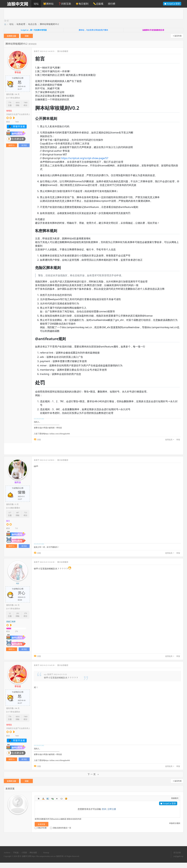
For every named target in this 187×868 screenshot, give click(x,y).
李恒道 (18, 72)
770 (10, 103)
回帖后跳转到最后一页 (61, 828)
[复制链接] (32, 44)
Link (52, 799)
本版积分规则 (175, 823)
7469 (25, 103)
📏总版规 (98, 4)
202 (18, 613)
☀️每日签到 (82, 4)
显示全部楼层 (63, 51)
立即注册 (112, 809)
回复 (39, 440)
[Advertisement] (95, 14)
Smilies (66, 799)
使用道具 (169, 440)
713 (25, 513)
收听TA (12, 145)
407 (18, 513)
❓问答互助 (65, 4)
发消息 (24, 145)
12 (10, 613)
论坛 (36, 4)
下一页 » (94, 774)
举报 (178, 440)
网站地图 (33, 853)
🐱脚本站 (48, 4)
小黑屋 (24, 853)
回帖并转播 (41, 828)
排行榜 (112, 4)
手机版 (16, 853)
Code (62, 799)
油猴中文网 (5, 24)
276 (25, 613)
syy (18, 583)
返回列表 (178, 36)
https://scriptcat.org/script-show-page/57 (85, 158)
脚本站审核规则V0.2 (49, 24)
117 (10, 513)
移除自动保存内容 (74, 819)
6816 (18, 103)
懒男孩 (18, 482)
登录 (104, 809)
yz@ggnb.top (178, 856)
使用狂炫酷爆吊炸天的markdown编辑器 (50, 819)
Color (43, 799)
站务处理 (21, 24)
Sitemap (46, 853)
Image (48, 799)
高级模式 (175, 798)
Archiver (7, 853)
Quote (57, 799)
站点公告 (33, 24)
